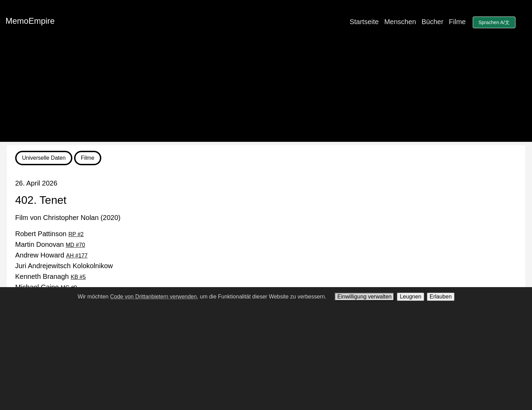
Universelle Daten (44, 158)
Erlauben (441, 297)
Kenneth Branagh (50, 276)
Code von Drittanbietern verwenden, (154, 297)
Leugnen (410, 297)
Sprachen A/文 (494, 22)
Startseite (364, 22)
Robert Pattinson (49, 234)
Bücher (432, 22)
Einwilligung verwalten (364, 297)
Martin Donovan (50, 244)
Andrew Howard (51, 255)
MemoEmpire (30, 21)
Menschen (400, 22)
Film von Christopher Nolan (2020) (68, 218)
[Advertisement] (266, 94)
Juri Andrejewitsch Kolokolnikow (64, 266)
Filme (457, 22)
